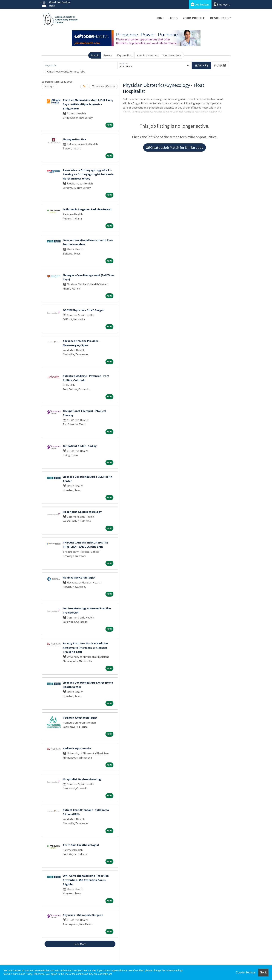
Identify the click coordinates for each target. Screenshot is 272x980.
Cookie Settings (246, 972)
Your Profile (194, 18)
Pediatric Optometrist (77, 748)
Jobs (174, 18)
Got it (263, 972)
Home (160, 18)
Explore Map (125, 55)
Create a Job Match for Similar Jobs (174, 147)
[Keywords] (80, 65)
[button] (220, 65)
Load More (80, 944)
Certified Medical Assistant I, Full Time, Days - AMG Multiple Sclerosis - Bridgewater (88, 104)
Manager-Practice (74, 139)
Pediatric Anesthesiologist (80, 718)
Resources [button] (219, 18)
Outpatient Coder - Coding (80, 446)
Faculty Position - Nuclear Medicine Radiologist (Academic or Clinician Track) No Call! (85, 647)
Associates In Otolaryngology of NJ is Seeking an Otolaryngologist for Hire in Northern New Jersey (88, 174)
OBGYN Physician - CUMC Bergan (84, 310)
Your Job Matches (147, 55)
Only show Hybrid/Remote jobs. (66, 71)
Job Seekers (200, 4)
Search (95, 55)
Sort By (48, 86)
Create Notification (103, 86)
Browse (108, 55)
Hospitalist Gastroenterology (82, 512)
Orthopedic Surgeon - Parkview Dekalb (88, 209)
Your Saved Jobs (172, 55)
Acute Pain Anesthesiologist (81, 845)
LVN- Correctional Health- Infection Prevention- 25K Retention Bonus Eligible (86, 880)
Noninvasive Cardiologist (79, 577)
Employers (222, 4)
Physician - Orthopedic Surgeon (83, 915)
